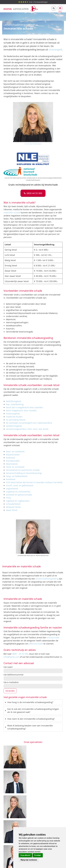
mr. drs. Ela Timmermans (33, 144)
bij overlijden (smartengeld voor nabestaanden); (29, 423)
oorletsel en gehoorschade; (19, 495)
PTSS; (9, 498)
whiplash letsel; (13, 507)
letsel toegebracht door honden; (21, 410)
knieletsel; (11, 479)
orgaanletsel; (12, 488)
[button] (33, 193)
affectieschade (36, 644)
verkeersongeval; (14, 426)
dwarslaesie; (12, 464)
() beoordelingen (33, 2)
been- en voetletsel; (15, 451)
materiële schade (12, 212)
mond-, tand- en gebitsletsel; (20, 485)
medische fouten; (14, 417)
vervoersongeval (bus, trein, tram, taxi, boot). (27, 429)
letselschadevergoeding (47, 579)
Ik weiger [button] (38, 855)
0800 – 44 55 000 (20, 654)
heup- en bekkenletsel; (17, 476)
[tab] (33, 702)
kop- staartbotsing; (15, 404)
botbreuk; (11, 458)
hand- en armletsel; (15, 467)
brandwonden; (13, 461)
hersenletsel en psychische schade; (23, 470)
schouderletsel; (13, 504)
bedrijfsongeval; (14, 401)
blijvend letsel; (13, 455)
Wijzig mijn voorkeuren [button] (29, 860)
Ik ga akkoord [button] (25, 855)
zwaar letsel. (12, 510)
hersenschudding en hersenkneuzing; (24, 473)
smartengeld (55, 50)
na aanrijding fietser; (16, 420)
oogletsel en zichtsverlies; (18, 492)
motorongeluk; (13, 414)
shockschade (53, 637)
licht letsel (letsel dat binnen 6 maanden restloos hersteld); (34, 482)
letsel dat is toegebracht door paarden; (25, 407)
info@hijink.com (11, 657)
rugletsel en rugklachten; (18, 501)
